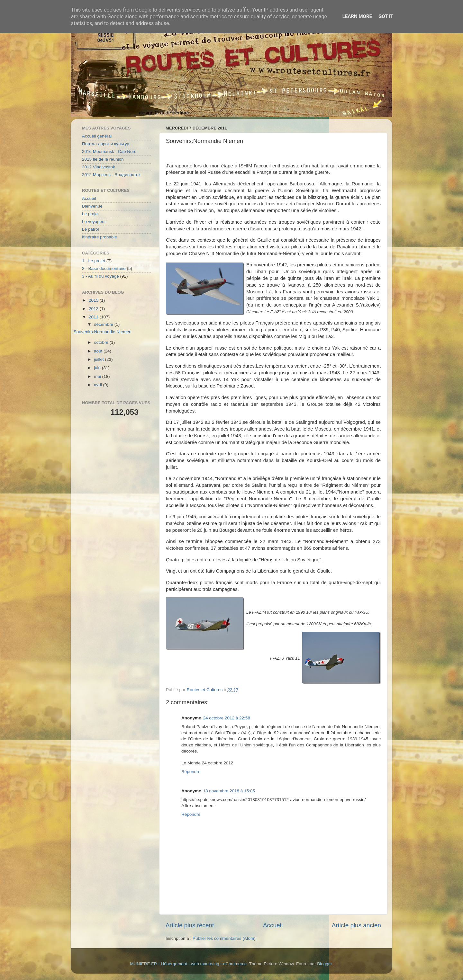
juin (98, 368)
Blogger (324, 964)
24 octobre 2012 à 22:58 (227, 718)
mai (98, 376)
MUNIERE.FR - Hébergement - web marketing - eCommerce (188, 964)
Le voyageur (94, 222)
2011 (94, 317)
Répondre (191, 772)
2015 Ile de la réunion (103, 159)
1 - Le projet (94, 261)
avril (99, 385)
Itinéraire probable (100, 237)
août (99, 351)
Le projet (91, 214)
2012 (94, 309)
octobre (102, 342)
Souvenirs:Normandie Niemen (103, 332)
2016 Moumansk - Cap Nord (109, 151)
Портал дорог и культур (106, 144)
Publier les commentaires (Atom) (224, 938)
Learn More (357, 16)
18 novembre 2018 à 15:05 (229, 791)
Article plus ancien (356, 925)
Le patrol (91, 229)
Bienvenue (92, 206)
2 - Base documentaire (104, 268)
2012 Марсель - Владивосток (111, 175)
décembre (104, 324)
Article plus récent (190, 925)
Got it (386, 16)
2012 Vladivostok (99, 167)
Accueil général (97, 136)
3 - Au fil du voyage (100, 276)
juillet (100, 359)
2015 (94, 300)
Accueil (273, 925)
